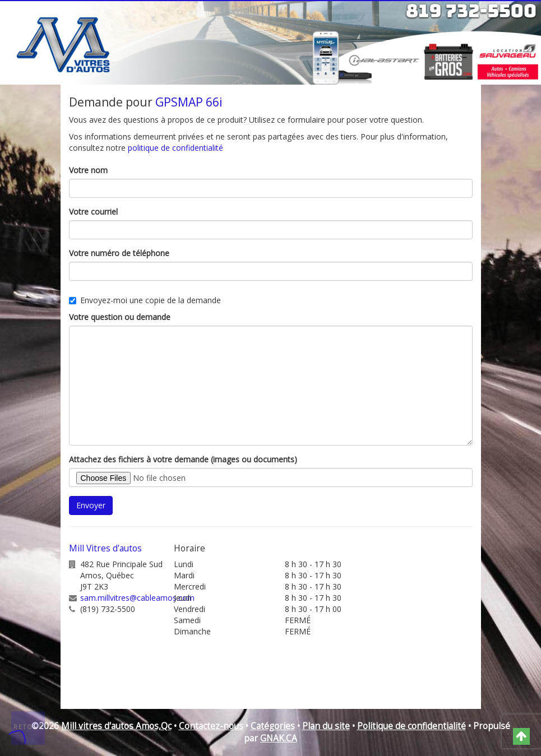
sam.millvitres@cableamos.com (137, 598)
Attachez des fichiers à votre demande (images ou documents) (183, 459)
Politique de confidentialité (411, 726)
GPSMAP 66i (189, 102)
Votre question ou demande (120, 317)
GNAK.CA (279, 738)
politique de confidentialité (175, 148)
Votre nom (88, 170)
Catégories (273, 726)
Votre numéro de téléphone (119, 253)
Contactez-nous (211, 726)
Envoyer (91, 505)
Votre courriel (93, 212)
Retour (29, 727)
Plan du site (326, 726)
